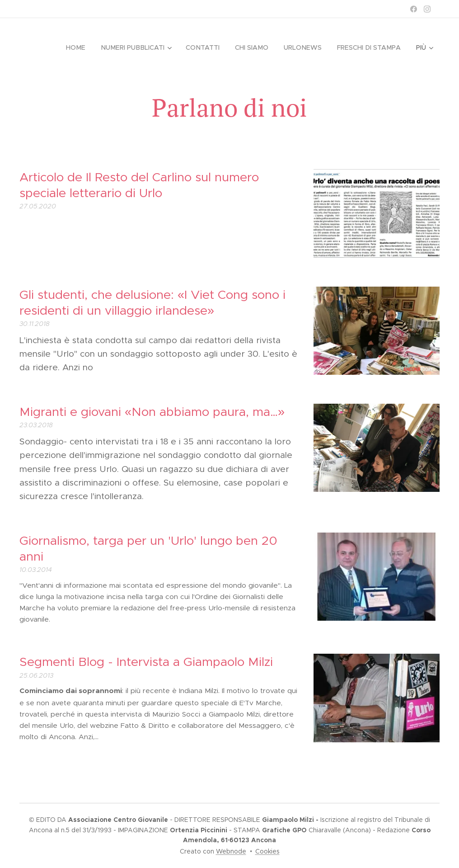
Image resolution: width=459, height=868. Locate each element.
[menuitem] (82, 47)
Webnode (231, 851)
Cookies (267, 851)
